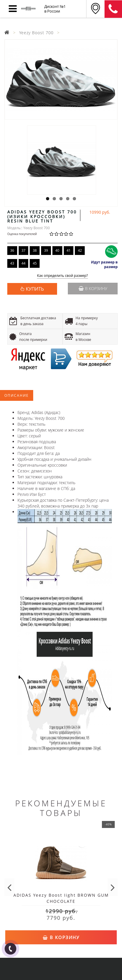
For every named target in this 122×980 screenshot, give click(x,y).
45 (35, 263)
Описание (17, 395)
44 (24, 263)
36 (12, 250)
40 (57, 250)
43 (12, 263)
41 (69, 250)
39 (46, 250)
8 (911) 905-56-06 (113, 9)
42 (80, 250)
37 (24, 250)
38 (35, 250)
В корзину (93, 288)
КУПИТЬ (35, 289)
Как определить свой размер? (62, 276)
